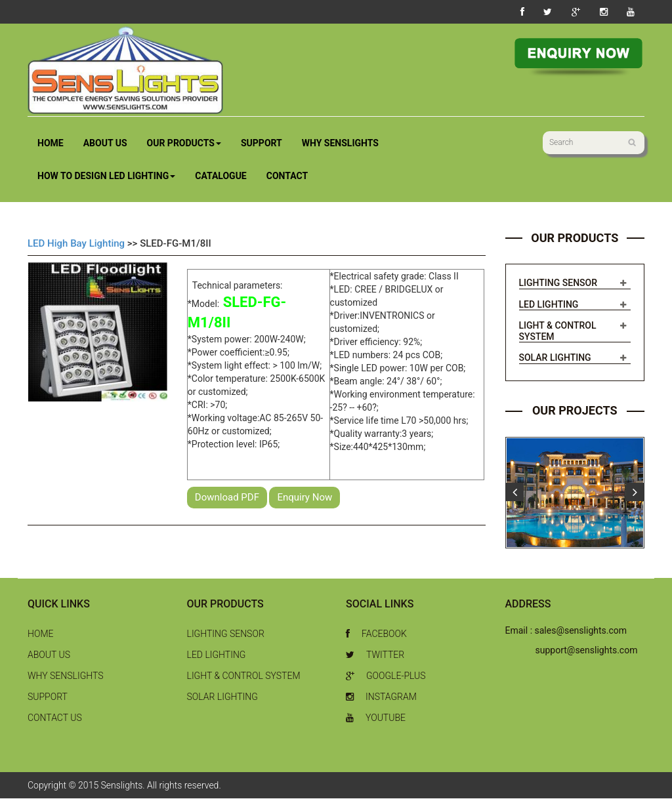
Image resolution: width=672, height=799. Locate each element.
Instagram (381, 697)
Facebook (376, 634)
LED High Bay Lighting (76, 243)
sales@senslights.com (581, 631)
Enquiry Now (304, 497)
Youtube (376, 718)
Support (262, 143)
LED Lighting (549, 304)
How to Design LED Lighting (106, 176)
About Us (105, 143)
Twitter (375, 655)
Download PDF (227, 497)
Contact (287, 176)
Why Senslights (340, 143)
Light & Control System (244, 676)
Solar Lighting (555, 358)
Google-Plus (386, 676)
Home (51, 143)
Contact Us (55, 718)
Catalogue (221, 176)
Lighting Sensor (558, 283)
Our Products (184, 143)
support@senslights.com (587, 651)
